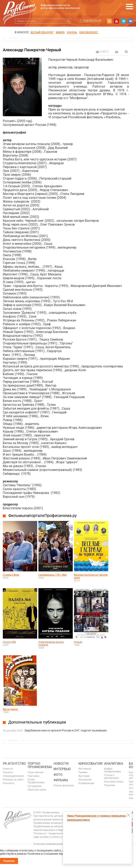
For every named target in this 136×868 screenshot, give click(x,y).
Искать (68, 21)
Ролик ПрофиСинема (36, 781)
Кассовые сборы (114, 782)
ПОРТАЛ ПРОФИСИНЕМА (40, 765)
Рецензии (110, 785)
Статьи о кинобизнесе (111, 777)
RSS (109, 21)
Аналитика (114, 764)
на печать (117, 52)
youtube (116, 21)
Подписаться (92, 21)
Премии (83, 772)
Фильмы (61, 780)
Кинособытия (90, 764)
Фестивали (85, 769)
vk (131, 21)
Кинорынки (85, 780)
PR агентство (14, 764)
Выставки (84, 776)
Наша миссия (36, 772)
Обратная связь (37, 790)
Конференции (86, 783)
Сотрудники (35, 786)
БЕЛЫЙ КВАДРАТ (42, 32)
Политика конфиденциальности (52, 844)
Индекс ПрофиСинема (112, 770)
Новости (8, 769)
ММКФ (60, 32)
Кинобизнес (89, 32)
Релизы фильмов (64, 785)
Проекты (8, 772)
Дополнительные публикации (37, 722)
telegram (123, 21)
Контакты (8, 783)
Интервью (62, 769)
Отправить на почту (126, 51)
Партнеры (34, 776)
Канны (72, 32)
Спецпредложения (13, 776)
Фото (58, 775)
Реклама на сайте (13, 780)
